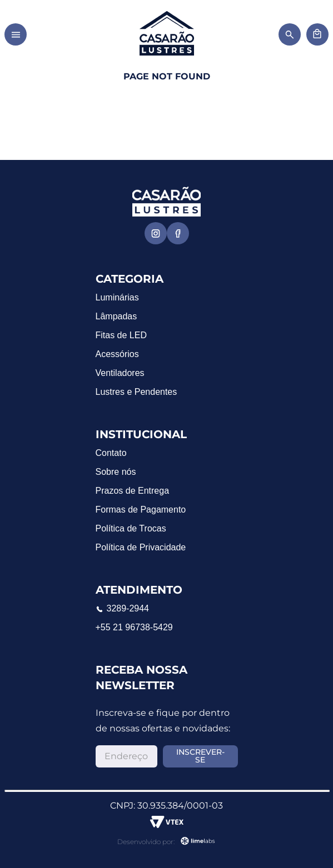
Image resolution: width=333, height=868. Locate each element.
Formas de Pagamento (141, 510)
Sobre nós (116, 472)
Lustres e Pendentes (136, 392)
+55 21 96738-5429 (134, 627)
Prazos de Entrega (133, 491)
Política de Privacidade (141, 547)
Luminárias (117, 297)
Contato (111, 453)
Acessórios (117, 354)
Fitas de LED (121, 335)
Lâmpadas (116, 316)
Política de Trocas (131, 528)
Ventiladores (120, 373)
